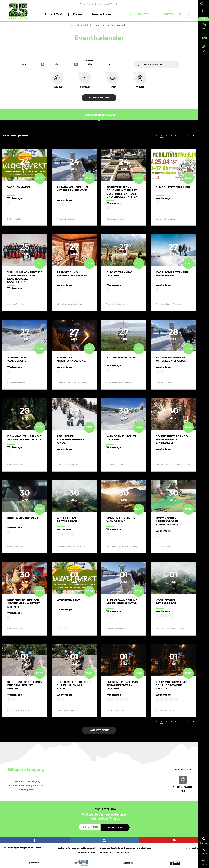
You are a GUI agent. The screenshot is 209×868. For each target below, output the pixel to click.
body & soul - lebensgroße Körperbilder (167, 522)
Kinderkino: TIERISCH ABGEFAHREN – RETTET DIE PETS (23, 604)
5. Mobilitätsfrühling (173, 187)
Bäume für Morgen (121, 358)
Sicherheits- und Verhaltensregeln (77, 848)
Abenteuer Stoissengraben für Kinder (73, 440)
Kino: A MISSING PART (23, 518)
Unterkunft (173, 14)
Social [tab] (204, 851)
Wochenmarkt (19, 187)
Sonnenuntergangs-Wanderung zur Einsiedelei (172, 440)
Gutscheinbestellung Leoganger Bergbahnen (125, 848)
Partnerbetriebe (87, 853)
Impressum (106, 853)
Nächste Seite (99, 730)
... (181, 136)
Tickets (143, 14)
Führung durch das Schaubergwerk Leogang (122, 685)
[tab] (204, 3)
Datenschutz (123, 853)
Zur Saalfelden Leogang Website (99, 4)
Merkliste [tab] (205, 841)
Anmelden (115, 827)
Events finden (99, 98)
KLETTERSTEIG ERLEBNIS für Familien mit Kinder (24, 685)
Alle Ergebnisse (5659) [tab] (99, 115)
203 (187, 136)
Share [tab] (204, 862)
